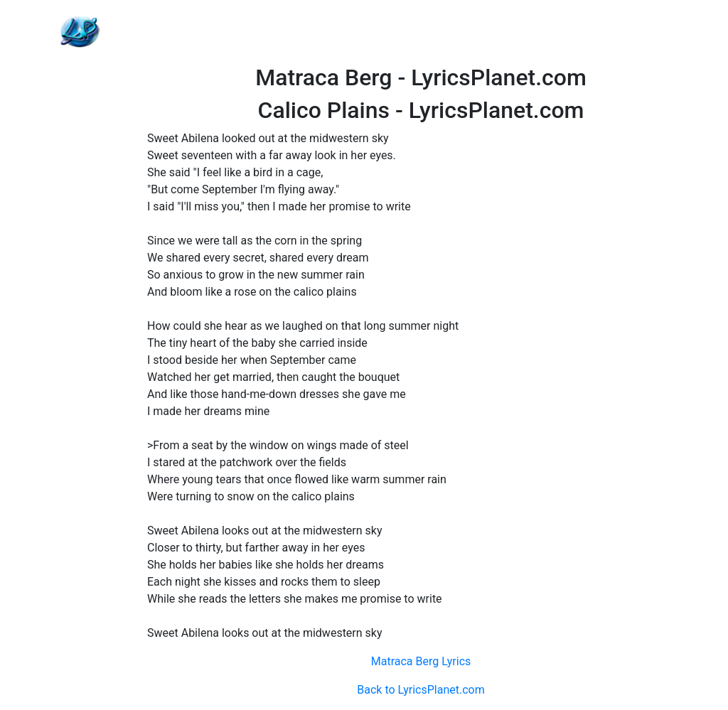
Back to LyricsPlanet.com (421, 690)
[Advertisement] (421, 32)
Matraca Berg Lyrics (421, 661)
